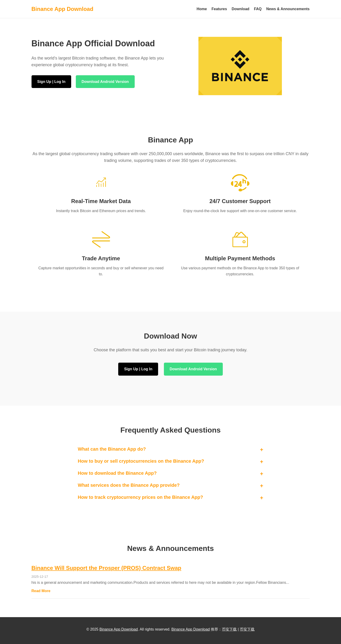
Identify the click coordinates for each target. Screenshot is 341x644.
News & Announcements (288, 9)
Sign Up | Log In (51, 82)
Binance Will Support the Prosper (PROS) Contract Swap (107, 568)
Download (240, 9)
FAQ (258, 9)
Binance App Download (119, 629)
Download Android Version (105, 82)
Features (219, 9)
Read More (41, 591)
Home (202, 9)
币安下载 (229, 629)
